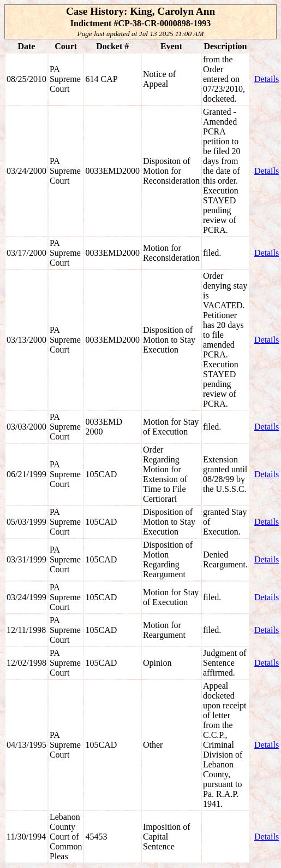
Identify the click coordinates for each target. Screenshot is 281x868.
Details (267, 79)
